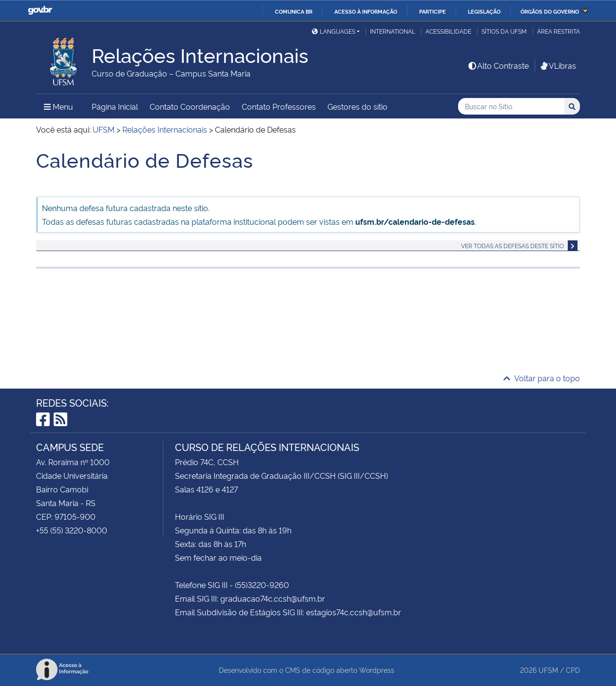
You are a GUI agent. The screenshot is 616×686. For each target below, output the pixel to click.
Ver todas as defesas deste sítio (512, 245)
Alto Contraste (498, 65)
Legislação (484, 11)
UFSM (548, 670)
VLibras (558, 65)
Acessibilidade (448, 31)
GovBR (40, 10)
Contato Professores (279, 106)
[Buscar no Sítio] (511, 107)
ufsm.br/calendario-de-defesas (415, 221)
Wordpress (377, 670)
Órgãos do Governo (550, 11)
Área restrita (558, 31)
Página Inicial (115, 106)
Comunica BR (294, 11)
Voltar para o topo (542, 378)
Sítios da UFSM (504, 31)
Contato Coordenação (190, 106)
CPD (573, 670)
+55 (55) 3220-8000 (72, 530)
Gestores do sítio (357, 106)
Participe (433, 11)
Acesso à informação (366, 11)
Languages (334, 31)
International (393, 31)
